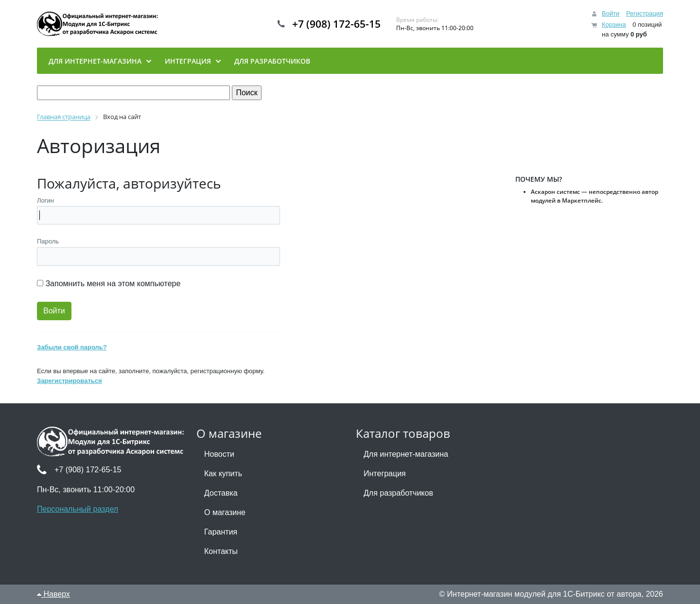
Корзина (614, 25)
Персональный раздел (78, 509)
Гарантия (221, 532)
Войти (611, 13)
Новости (219, 454)
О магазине (225, 512)
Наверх (53, 594)
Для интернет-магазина (406, 454)
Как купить (223, 474)
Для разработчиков (398, 493)
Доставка (221, 493)
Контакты (221, 551)
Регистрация (645, 13)
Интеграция (385, 474)
